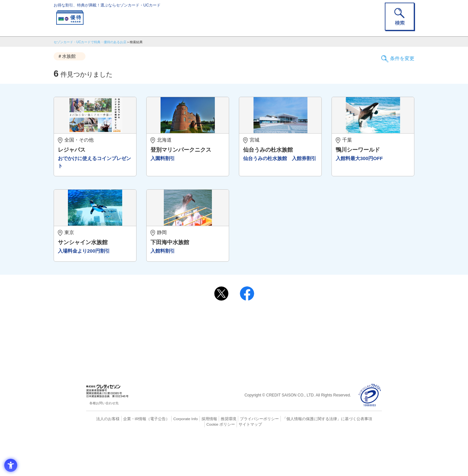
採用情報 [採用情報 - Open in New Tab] (197, 458)
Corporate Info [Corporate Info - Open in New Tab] (174, 458)
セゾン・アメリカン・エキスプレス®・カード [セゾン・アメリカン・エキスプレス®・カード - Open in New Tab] (231, 380)
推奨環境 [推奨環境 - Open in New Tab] (214, 458)
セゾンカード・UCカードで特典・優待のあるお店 (90, 42)
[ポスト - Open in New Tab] (221, 333)
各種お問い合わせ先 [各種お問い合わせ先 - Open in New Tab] (104, 443)
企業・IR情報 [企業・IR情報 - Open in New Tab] (127, 458)
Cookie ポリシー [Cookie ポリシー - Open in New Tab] (364, 458)
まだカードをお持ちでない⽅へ (231, 350)
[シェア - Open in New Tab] (247, 333)
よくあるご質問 (259, 359)
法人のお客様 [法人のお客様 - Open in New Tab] (102, 458)
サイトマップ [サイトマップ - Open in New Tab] (234, 464)
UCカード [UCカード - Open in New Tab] (257, 369)
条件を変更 (400, 56)
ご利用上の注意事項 (207, 359)
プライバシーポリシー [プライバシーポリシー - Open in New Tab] (243, 458)
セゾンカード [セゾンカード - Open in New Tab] (208, 369)
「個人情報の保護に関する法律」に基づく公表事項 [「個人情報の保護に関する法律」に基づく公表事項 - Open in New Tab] (306, 458)
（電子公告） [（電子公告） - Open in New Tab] (149, 458)
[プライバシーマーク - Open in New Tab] (370, 435)
